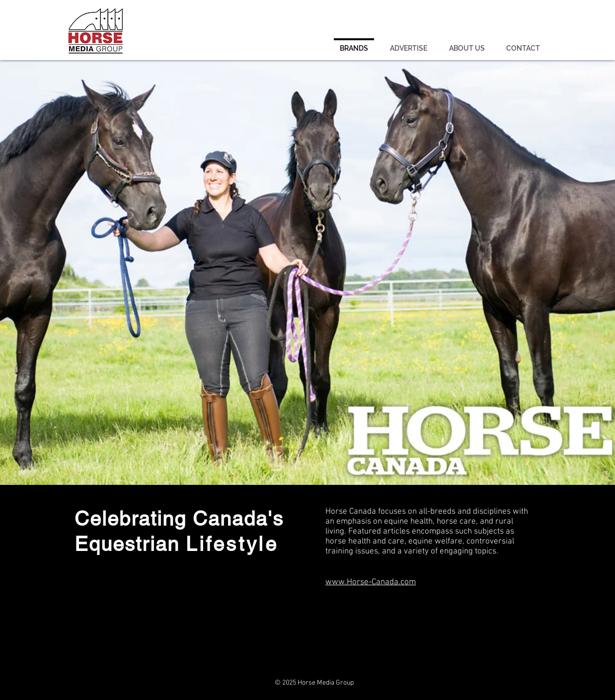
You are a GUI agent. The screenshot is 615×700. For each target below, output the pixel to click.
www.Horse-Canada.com (371, 582)
